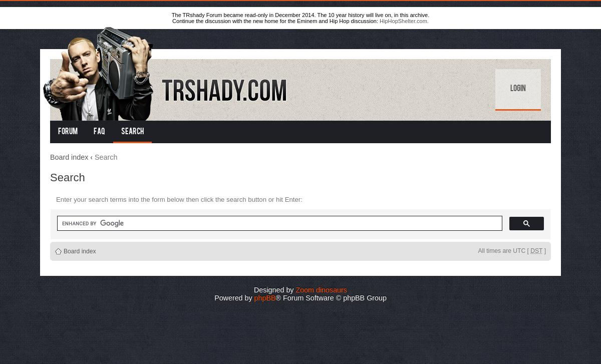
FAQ (99, 132)
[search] (279, 224)
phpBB (265, 298)
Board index (69, 157)
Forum (68, 132)
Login (518, 89)
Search (132, 132)
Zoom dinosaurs (321, 290)
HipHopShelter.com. (404, 21)
